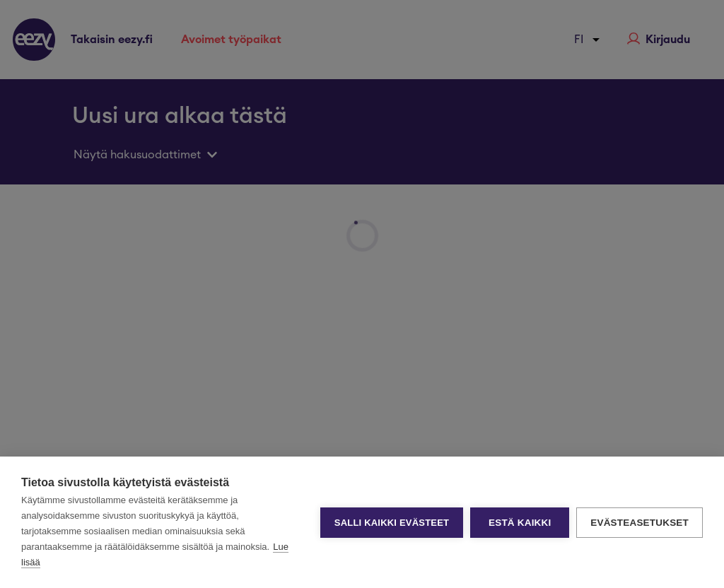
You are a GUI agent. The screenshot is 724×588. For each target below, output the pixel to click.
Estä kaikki (520, 523)
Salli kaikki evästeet (392, 523)
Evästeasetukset (640, 523)
